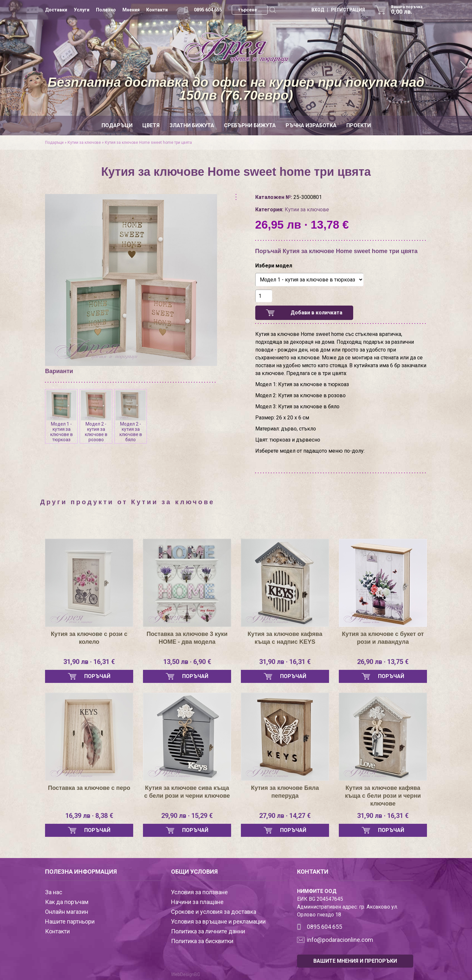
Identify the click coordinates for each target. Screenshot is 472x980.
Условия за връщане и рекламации (218, 921)
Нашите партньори (70, 921)
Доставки (56, 10)
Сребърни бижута (250, 125)
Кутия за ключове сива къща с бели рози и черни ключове (187, 792)
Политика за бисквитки (202, 941)
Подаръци (117, 125)
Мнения (131, 10)
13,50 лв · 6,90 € (187, 662)
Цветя (151, 125)
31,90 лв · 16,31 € (89, 662)
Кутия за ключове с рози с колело (89, 638)
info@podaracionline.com (340, 940)
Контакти (157, 10)
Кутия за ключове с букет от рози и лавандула (383, 638)
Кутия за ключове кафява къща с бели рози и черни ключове (383, 796)
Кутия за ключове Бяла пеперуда (285, 792)
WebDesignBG (186, 974)
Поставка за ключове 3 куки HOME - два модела (187, 638)
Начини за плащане (197, 902)
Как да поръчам (67, 902)
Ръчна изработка (311, 125)
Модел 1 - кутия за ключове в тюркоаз (61, 416)
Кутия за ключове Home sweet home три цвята (148, 143)
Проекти (359, 125)
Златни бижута (192, 125)
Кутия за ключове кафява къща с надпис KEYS (285, 638)
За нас (54, 892)
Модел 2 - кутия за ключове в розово (96, 416)
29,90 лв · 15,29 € (187, 816)
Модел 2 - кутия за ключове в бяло (131, 416)
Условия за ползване (199, 892)
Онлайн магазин (67, 912)
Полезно (106, 10)
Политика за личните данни (208, 931)
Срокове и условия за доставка (214, 912)
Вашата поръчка (409, 10)
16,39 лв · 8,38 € (89, 816)
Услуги (82, 10)
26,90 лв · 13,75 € (383, 662)
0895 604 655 (208, 10)
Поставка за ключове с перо (89, 788)
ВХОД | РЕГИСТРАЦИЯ (338, 10)
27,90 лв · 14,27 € (285, 816)
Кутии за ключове (84, 143)
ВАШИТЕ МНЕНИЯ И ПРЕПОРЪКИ (355, 961)
